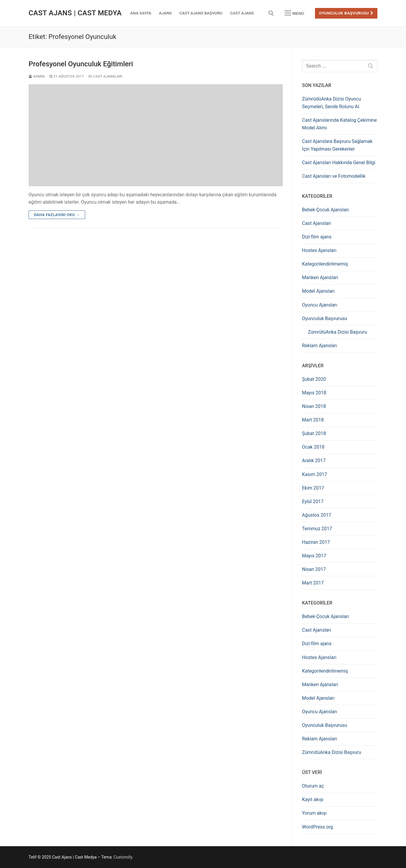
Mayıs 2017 (314, 556)
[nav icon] (294, 13)
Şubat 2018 (314, 433)
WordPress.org (317, 827)
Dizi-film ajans (317, 237)
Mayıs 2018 (314, 393)
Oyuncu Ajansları (320, 305)
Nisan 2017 (314, 569)
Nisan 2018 (314, 406)
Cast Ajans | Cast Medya (75, 13)
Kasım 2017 (315, 474)
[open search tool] (271, 13)
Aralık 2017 (314, 461)
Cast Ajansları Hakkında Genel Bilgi (339, 163)
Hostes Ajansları (319, 250)
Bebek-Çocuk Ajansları (325, 210)
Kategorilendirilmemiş (325, 264)
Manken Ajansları (320, 277)
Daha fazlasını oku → (57, 215)
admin (37, 76)
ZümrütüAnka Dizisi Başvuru (337, 332)
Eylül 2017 (313, 501)
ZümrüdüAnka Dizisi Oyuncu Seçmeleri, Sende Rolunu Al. (331, 103)
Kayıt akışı (313, 799)
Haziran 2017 (316, 542)
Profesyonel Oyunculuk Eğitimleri (81, 64)
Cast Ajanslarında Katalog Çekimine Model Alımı (339, 124)
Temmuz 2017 (317, 529)
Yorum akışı (314, 813)
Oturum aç (313, 786)
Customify (123, 857)
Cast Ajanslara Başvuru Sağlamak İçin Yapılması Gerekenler (337, 145)
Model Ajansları (318, 291)
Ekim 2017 (313, 488)
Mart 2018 (313, 420)
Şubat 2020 (314, 379)
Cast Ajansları (106, 76)
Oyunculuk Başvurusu (346, 13)
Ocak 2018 (313, 447)
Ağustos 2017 (317, 515)
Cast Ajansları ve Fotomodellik (334, 176)
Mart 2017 (313, 583)
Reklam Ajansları (320, 346)
